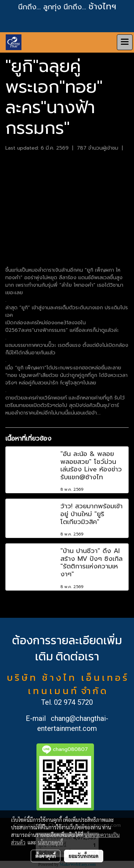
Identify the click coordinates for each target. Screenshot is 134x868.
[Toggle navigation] (125, 42)
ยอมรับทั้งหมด (84, 856)
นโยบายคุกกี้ (50, 842)
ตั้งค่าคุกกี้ (46, 856)
